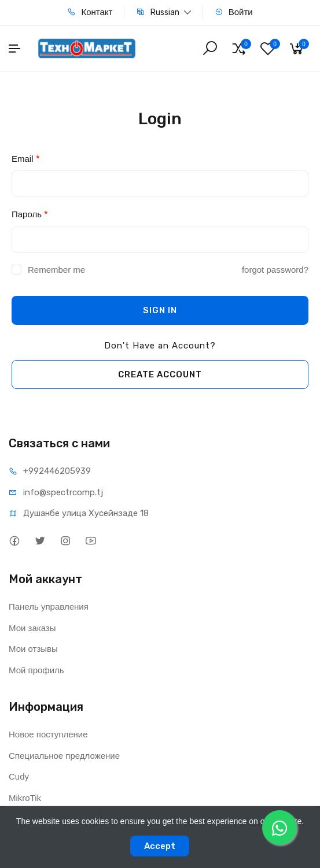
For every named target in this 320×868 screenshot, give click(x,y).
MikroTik (25, 798)
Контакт (90, 12)
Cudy (19, 776)
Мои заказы (32, 628)
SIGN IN (160, 310)
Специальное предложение (64, 756)
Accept (160, 846)
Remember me (56, 270)
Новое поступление (48, 734)
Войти (234, 12)
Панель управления (49, 607)
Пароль (30, 214)
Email (26, 159)
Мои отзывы (33, 649)
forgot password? (275, 270)
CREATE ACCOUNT (160, 374)
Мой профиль (36, 670)
